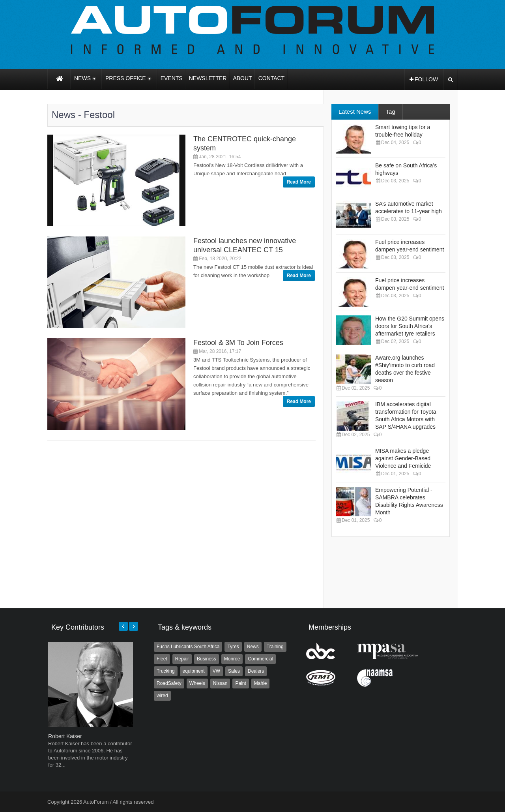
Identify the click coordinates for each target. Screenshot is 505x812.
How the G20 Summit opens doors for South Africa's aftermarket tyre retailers (410, 326)
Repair (182, 659)
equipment (194, 671)
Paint (240, 683)
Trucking (166, 671)
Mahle (261, 683)
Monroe (232, 659)
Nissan (220, 683)
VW (216, 671)
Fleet (162, 659)
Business (207, 659)
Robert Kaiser (65, 736)
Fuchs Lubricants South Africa (188, 647)
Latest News (355, 112)
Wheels (197, 683)
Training (275, 647)
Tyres (233, 647)
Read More (299, 182)
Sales (234, 671)
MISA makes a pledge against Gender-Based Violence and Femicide (403, 458)
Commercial (260, 659)
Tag (391, 112)
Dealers (256, 671)
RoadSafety (169, 683)
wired (162, 696)
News (253, 647)
